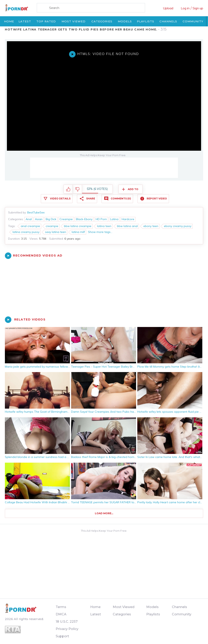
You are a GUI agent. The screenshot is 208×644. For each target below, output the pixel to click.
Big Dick (51, 219)
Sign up (198, 8)
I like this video (68, 189)
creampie (52, 226)
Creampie (66, 219)
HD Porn (101, 219)
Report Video (157, 199)
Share (91, 199)
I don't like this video (77, 189)
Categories (102, 21)
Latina (114, 219)
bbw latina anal (127, 226)
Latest (25, 21)
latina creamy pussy (26, 232)
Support (62, 636)
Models (125, 21)
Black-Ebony (84, 219)
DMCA (61, 614)
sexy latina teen (56, 232)
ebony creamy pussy (178, 226)
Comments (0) (121, 199)
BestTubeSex (36, 212)
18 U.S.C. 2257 (67, 622)
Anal (29, 219)
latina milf (78, 232)
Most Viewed (74, 21)
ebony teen (151, 226)
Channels (168, 21)
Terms (61, 607)
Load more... (104, 513)
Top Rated (46, 21)
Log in (185, 8)
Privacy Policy (67, 629)
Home (9, 21)
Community (193, 21)
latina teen (104, 226)
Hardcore (128, 219)
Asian (39, 219)
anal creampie (30, 226)
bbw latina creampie (78, 226)
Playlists (146, 21)
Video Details (60, 199)
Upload (168, 8)
